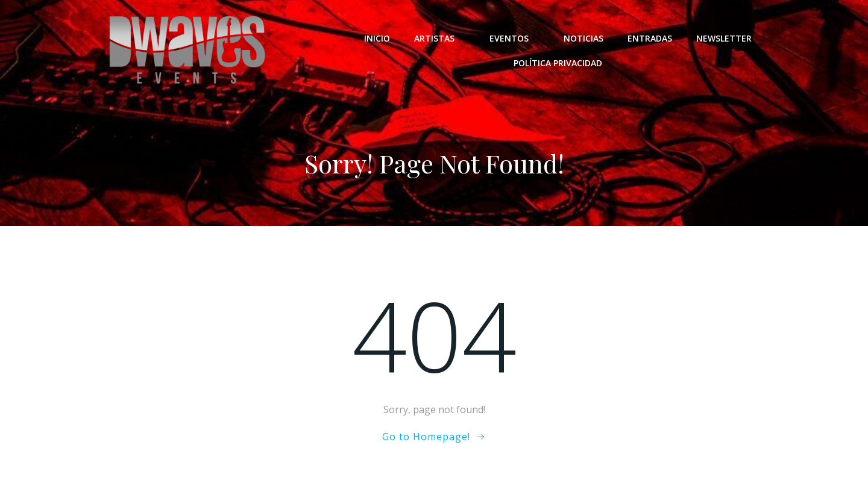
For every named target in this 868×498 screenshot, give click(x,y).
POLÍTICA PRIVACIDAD (558, 63)
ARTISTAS (440, 38)
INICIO (377, 38)
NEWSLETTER (724, 38)
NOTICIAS (583, 38)
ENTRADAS (650, 38)
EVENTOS (514, 38)
